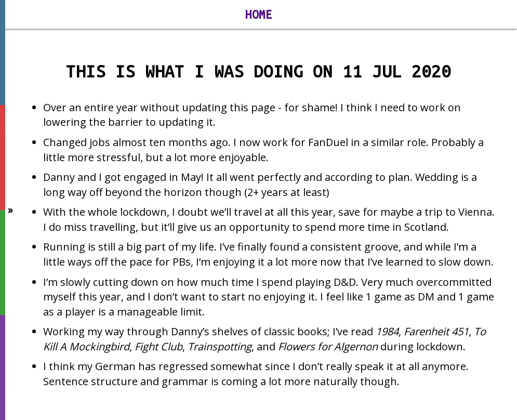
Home (259, 15)
